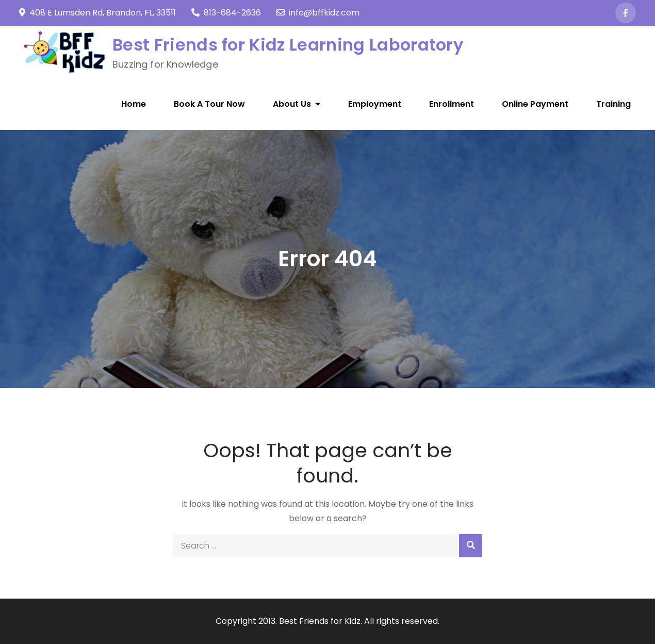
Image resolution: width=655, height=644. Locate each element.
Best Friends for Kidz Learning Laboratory (288, 45)
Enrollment (452, 104)
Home (134, 104)
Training (613, 104)
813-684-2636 (226, 13)
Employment (375, 104)
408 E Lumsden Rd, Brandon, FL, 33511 (97, 13)
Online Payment (535, 104)
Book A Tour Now (209, 104)
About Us (292, 104)
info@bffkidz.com (318, 13)
